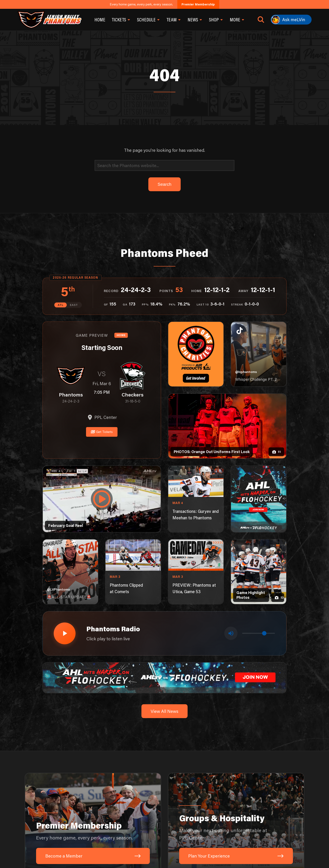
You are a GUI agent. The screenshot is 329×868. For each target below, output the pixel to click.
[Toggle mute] (231, 632)
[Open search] (261, 20)
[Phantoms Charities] (196, 354)
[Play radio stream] (64, 632)
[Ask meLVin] (291, 20)
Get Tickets (102, 431)
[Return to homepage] (49, 20)
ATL (61, 305)
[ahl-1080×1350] (259, 499)
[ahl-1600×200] (165, 675)
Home (100, 19)
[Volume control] (258, 632)
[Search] (164, 165)
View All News (164, 709)
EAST (74, 305)
